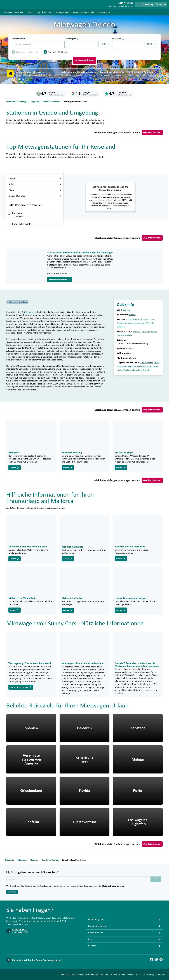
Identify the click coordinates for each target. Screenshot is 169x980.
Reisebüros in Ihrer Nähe (84, 12)
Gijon (35, 190)
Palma (154, 332)
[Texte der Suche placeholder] (78, 879)
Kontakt (131, 6)
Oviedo (35, 179)
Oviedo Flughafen (35, 196)
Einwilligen (12, 892)
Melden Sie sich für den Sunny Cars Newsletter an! (37, 960)
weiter (15, 468)
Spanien (126, 310)
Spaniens (30, 312)
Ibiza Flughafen (146, 363)
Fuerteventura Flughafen (148, 366)
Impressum (140, 974)
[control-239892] (82, 45)
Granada (121, 335)
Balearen (145, 319)
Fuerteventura (140, 323)
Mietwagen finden (84, 60)
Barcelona (146, 332)
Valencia (137, 332)
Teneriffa (151, 323)
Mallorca (136, 319)
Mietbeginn (73, 39)
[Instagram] (156, 959)
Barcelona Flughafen (142, 370)
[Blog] (161, 959)
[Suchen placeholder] (156, 879)
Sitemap (161, 974)
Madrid (132, 315)
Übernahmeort (18, 39)
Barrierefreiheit (118, 974)
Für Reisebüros (103, 12)
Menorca (129, 323)
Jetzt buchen (152, 132)
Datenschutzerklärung (113, 886)
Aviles (35, 184)
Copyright (152, 974)
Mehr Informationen (60, 280)
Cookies (130, 974)
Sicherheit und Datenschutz (98, 974)
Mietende (118, 39)
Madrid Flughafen (125, 370)
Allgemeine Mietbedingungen (71, 974)
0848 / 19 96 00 (20, 930)
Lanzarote (121, 327)
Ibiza (129, 319)
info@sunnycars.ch (18, 925)
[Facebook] (152, 959)
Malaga (129, 335)
